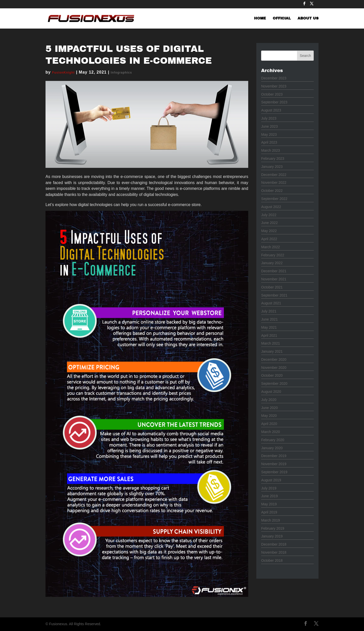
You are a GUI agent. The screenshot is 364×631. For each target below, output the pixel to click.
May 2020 (269, 416)
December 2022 (274, 175)
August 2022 (271, 207)
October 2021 (272, 287)
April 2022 (269, 239)
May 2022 (269, 231)
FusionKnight (63, 73)
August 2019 (271, 480)
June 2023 (269, 126)
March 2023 (270, 150)
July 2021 (269, 311)
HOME (260, 18)
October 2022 (272, 191)
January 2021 (272, 351)
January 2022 (272, 263)
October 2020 (272, 375)
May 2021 (269, 327)
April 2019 (269, 512)
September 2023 (274, 102)
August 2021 (271, 303)
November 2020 (274, 368)
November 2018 (274, 552)
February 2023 (273, 159)
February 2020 (273, 440)
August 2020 (271, 392)
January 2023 (272, 167)
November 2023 (274, 86)
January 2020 (272, 448)
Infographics (121, 73)
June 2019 (269, 496)
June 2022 (269, 223)
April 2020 (269, 424)
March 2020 (270, 432)
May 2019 (269, 504)
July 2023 (269, 118)
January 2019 (272, 536)
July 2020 (269, 400)
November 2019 (274, 464)
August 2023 (271, 110)
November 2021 (274, 279)
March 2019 (270, 520)
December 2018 (274, 544)
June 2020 (269, 408)
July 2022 (269, 215)
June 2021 (269, 319)
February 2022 (273, 255)
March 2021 (270, 343)
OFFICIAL (282, 18)
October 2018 (272, 560)
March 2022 (270, 247)
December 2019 (274, 456)
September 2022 (274, 199)
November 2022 (274, 183)
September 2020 (274, 384)
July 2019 (269, 488)
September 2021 (274, 295)
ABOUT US (308, 18)
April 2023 (269, 142)
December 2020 (274, 359)
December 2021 (274, 271)
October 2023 (272, 94)
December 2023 (274, 78)
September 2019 (274, 472)
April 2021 (269, 335)
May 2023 (269, 134)
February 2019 (273, 528)
